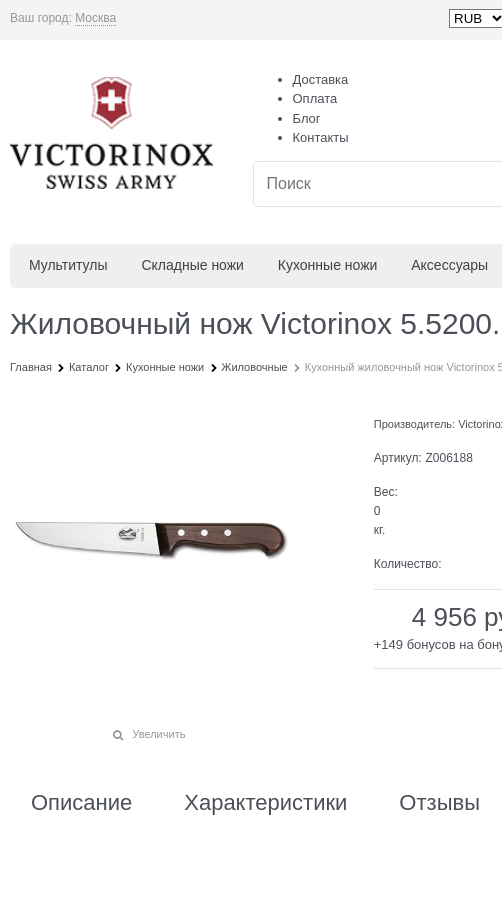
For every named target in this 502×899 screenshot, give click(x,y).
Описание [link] (81, 803)
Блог (307, 118)
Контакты (321, 137)
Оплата (315, 98)
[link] (95, 18)
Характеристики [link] (265, 803)
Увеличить (158, 734)
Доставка (321, 79)
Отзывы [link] (439, 803)
